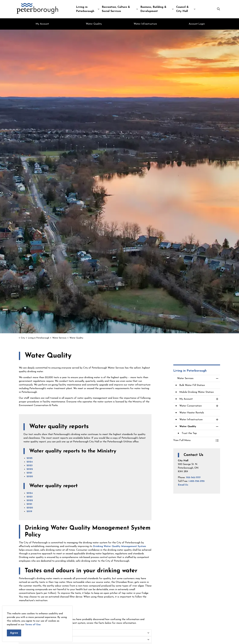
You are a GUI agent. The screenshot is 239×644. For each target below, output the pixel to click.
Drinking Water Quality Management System (120, 546)
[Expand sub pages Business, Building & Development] (173, 9)
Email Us (183, 485)
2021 (29, 473)
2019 (29, 511)
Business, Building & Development (153, 9)
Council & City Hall (182, 9)
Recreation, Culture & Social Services (116, 9)
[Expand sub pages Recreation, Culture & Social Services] (137, 9)
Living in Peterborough (85, 9)
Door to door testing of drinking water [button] (44, 633)
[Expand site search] (218, 9)
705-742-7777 (193, 478)
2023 (29, 466)
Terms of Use (33, 625)
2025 (29, 458)
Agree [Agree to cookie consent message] (14, 633)
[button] (194, 440)
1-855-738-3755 (197, 481)
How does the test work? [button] (36, 640)
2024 (30, 462)
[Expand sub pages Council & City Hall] (195, 9)
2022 (30, 469)
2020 (30, 477)
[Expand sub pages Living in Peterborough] (98, 9)
